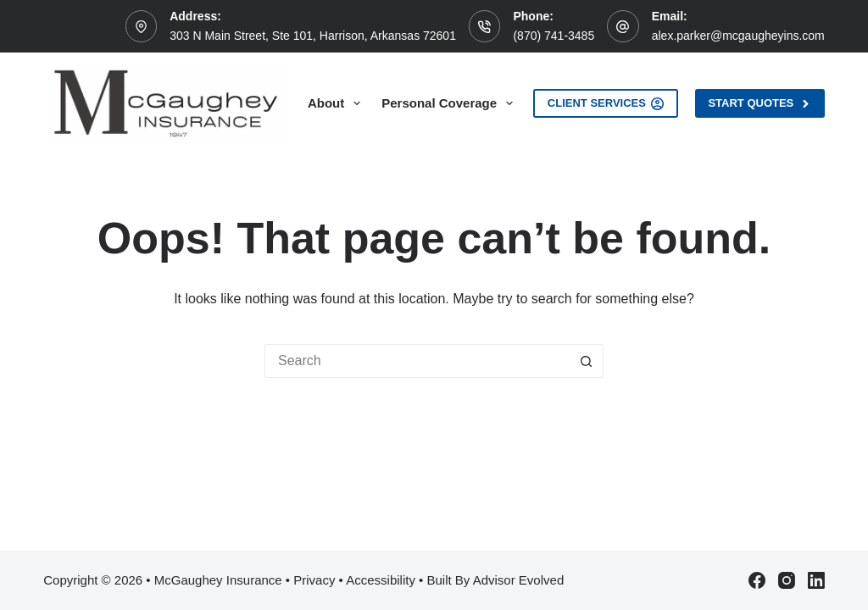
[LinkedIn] (816, 580)
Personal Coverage (451, 103)
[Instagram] (787, 580)
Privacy (314, 580)
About (337, 103)
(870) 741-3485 (554, 36)
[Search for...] (417, 361)
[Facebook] (757, 580)
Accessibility (381, 580)
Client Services (606, 103)
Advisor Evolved (519, 580)
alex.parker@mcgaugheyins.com (738, 36)
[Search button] (587, 361)
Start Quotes (759, 103)
